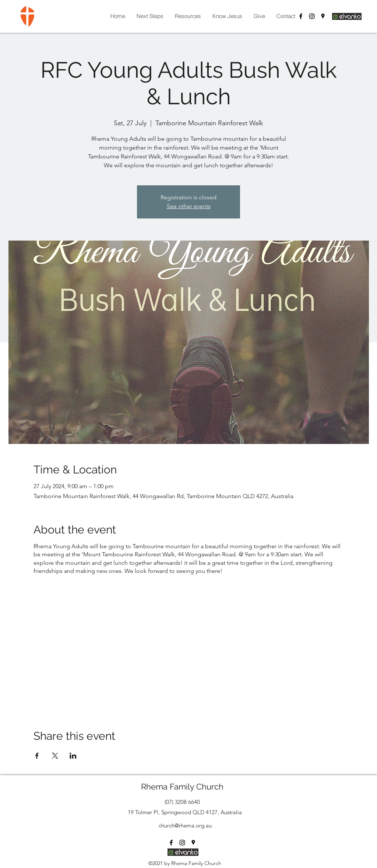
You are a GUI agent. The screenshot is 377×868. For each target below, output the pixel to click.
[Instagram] (312, 16)
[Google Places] (323, 16)
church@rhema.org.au (185, 825)
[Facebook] (301, 16)
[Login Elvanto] (347, 16)
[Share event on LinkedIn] (73, 756)
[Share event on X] (55, 756)
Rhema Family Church (182, 787)
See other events (189, 206)
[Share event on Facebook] (37, 756)
